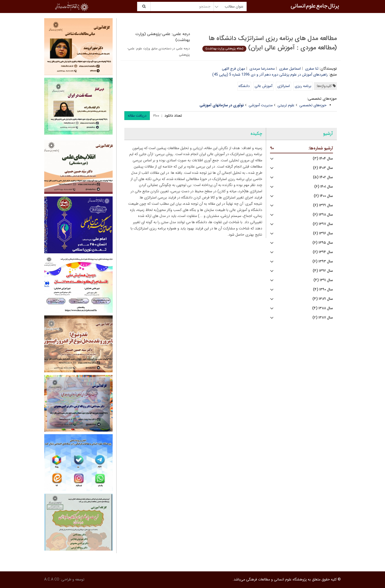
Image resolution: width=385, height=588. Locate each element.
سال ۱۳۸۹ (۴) (323, 299)
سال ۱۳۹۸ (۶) (323, 215)
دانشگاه (244, 86)
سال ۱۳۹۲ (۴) (323, 271)
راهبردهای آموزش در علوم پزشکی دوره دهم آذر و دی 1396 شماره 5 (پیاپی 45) (270, 75)
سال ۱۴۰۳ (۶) (323, 168)
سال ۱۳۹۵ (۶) (323, 243)
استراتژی (284, 86)
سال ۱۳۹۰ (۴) (323, 290)
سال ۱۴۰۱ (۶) (324, 187)
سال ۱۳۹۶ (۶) (323, 233)
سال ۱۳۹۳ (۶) (323, 262)
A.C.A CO (52, 579)
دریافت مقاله (137, 116)
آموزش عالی (264, 86)
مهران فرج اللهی (233, 69)
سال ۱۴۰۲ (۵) (323, 177)
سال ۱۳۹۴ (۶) (323, 252)
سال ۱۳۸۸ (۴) (323, 308)
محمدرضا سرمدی (262, 69)
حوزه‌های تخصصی (313, 105)
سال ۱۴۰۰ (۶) (323, 196)
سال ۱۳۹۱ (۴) (323, 280)
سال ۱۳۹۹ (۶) (323, 205)
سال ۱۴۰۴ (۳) (323, 159)
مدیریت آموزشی (261, 105)
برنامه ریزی (303, 86)
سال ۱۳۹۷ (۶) (323, 224)
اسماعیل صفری (290, 69)
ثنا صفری (312, 69)
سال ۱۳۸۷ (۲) (323, 318)
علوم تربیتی (286, 105)
